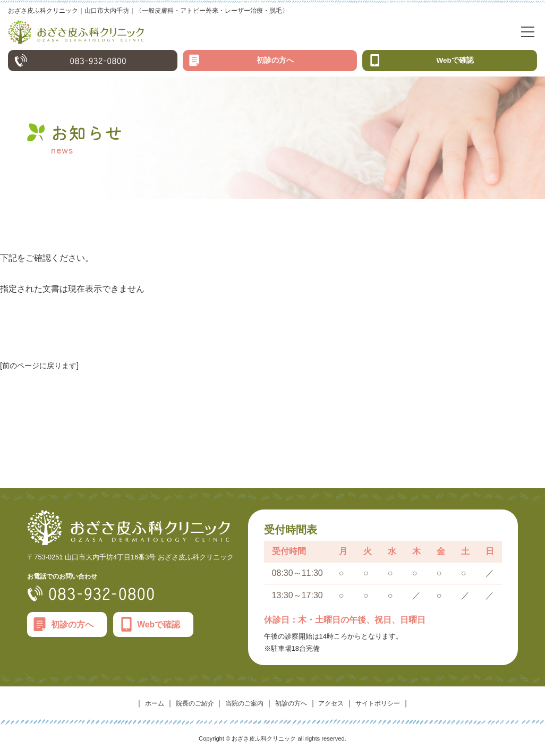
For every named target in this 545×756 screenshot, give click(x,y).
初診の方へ (275, 65)
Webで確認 (455, 65)
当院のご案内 (241, 707)
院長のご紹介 (185, 707)
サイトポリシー (390, 707)
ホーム (140, 707)
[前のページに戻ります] (45, 369)
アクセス (338, 707)
